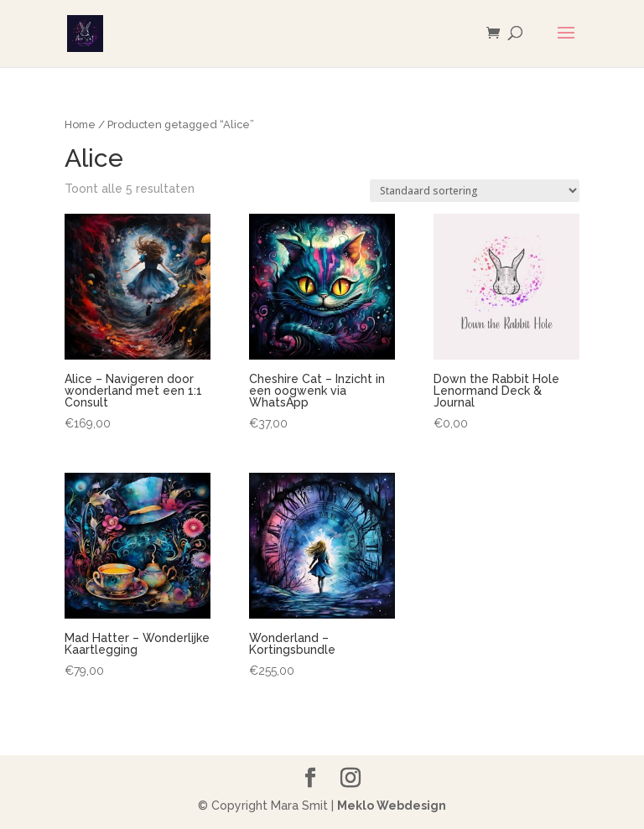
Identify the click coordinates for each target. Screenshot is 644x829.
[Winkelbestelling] (475, 191)
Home (80, 124)
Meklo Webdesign (392, 806)
